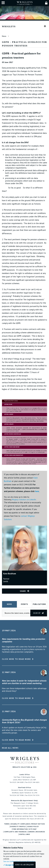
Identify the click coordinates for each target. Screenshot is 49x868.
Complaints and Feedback (15, 832)
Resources (41, 832)
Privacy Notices (38, 824)
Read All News (10, 748)
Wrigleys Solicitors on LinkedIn (24, 500)
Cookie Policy (33, 827)
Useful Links (25, 834)
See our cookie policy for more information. (19, 861)
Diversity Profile (18, 827)
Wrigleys (9, 26)
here (37, 491)
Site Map (33, 829)
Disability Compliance (20, 824)
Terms (7, 824)
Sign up (38, 613)
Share (23, 591)
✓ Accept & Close (11, 865)
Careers (31, 832)
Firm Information (20, 829)
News (4, 36)
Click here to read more (16, 659)
